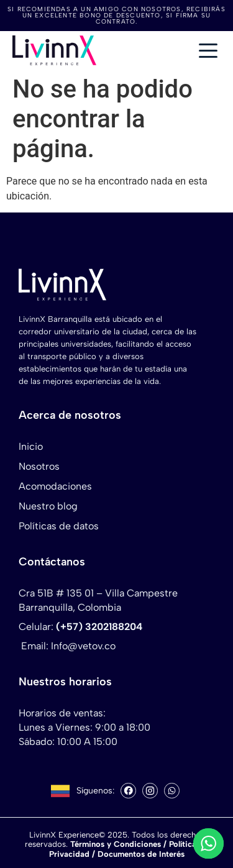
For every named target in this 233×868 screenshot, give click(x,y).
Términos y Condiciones (116, 844)
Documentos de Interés (141, 854)
